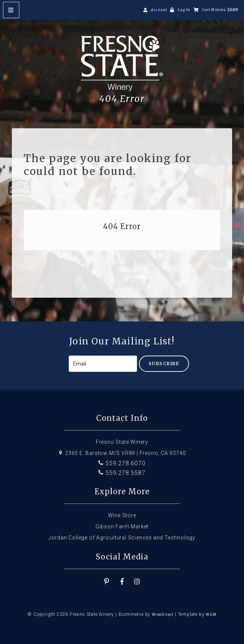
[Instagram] (137, 582)
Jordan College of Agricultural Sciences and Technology (122, 538)
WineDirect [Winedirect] (163, 615)
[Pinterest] (107, 582)
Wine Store (122, 515)
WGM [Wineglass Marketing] (211, 615)
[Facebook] (122, 582)
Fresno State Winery (122, 442)
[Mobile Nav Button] (11, 10)
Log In (184, 10)
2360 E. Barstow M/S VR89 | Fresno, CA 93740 (122, 453)
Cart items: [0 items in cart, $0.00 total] (220, 10)
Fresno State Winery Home (122, 63)
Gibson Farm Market (122, 526)
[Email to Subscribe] (103, 364)
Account (159, 10)
